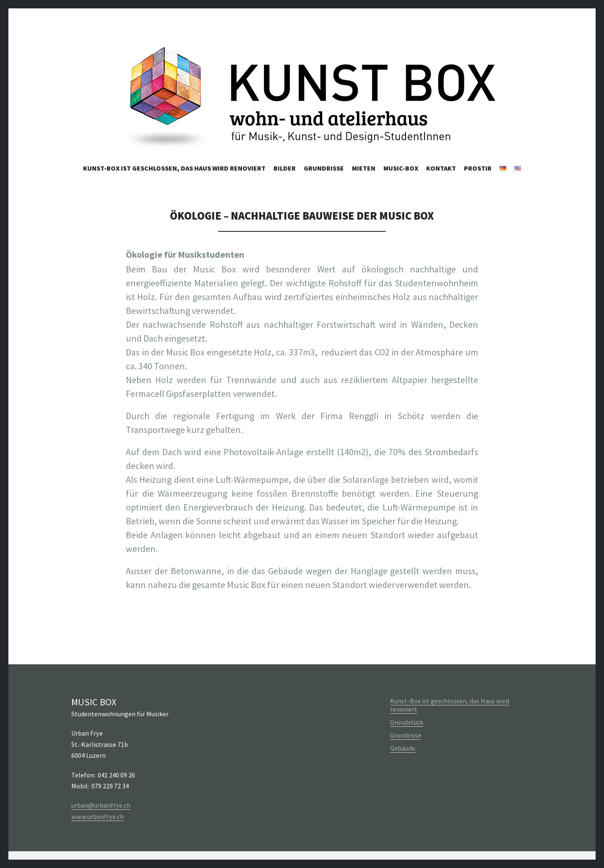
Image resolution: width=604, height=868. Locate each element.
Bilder (285, 168)
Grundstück (407, 722)
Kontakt (441, 168)
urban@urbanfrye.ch (101, 805)
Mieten (364, 168)
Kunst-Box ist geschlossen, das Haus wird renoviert (174, 168)
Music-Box (401, 168)
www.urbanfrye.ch (98, 816)
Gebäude (403, 748)
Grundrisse (324, 168)
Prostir (478, 168)
